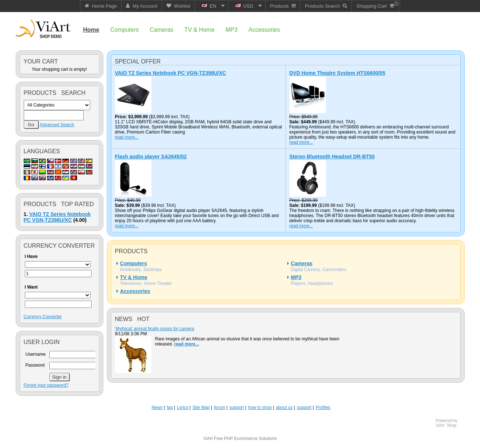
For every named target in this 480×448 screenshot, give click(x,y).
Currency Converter (43, 317)
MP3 (296, 277)
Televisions (131, 283)
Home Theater (158, 283)
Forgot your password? (46, 385)
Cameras (302, 263)
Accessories (135, 291)
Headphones (320, 283)
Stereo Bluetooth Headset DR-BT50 (332, 157)
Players (298, 283)
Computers (134, 263)
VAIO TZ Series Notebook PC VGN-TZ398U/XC (57, 217)
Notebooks (130, 270)
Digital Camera (305, 270)
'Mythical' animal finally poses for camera (155, 329)
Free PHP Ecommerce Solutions (245, 439)
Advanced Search (57, 125)
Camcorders (334, 270)
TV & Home (134, 277)
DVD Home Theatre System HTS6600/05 (337, 73)
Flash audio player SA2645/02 (151, 157)
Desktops (153, 270)
